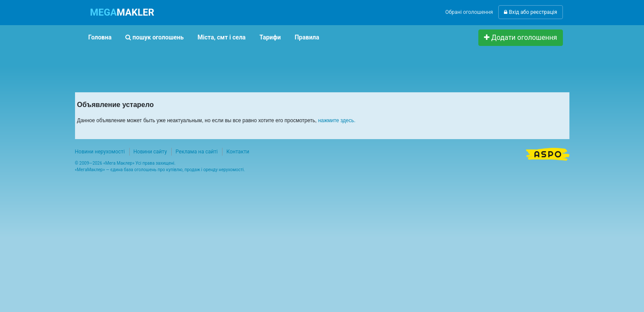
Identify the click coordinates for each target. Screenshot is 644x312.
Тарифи (270, 37)
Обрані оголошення (469, 12)
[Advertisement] (239, 65)
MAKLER (122, 12)
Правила (307, 37)
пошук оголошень (154, 37)
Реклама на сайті (197, 152)
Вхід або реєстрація (530, 12)
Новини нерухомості (100, 152)
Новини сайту (150, 152)
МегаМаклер (90, 170)
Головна (100, 37)
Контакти (238, 152)
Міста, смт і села (222, 37)
